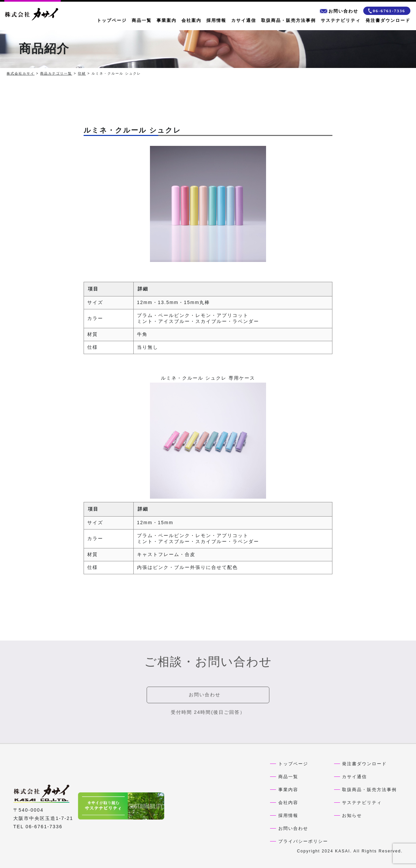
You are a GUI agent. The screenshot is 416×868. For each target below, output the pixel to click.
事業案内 (167, 20)
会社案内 (191, 20)
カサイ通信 (244, 20)
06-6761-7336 (387, 11)
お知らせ (352, 815)
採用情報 (216, 20)
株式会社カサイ (21, 73)
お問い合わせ (339, 11)
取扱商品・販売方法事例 (288, 20)
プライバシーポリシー (303, 841)
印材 (82, 73)
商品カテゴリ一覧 (56, 73)
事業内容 (288, 790)
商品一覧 (142, 20)
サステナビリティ (341, 20)
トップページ (112, 20)
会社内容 (288, 803)
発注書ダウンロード (388, 20)
